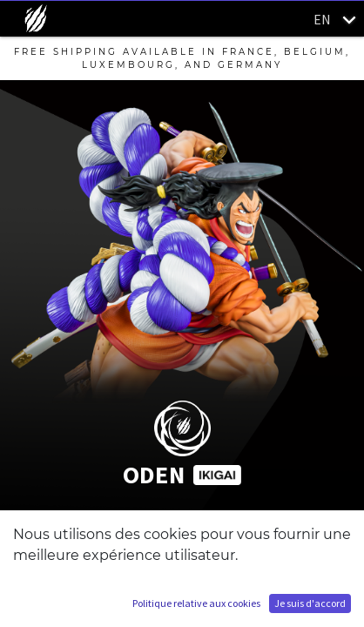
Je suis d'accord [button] (310, 603)
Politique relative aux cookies (196, 603)
